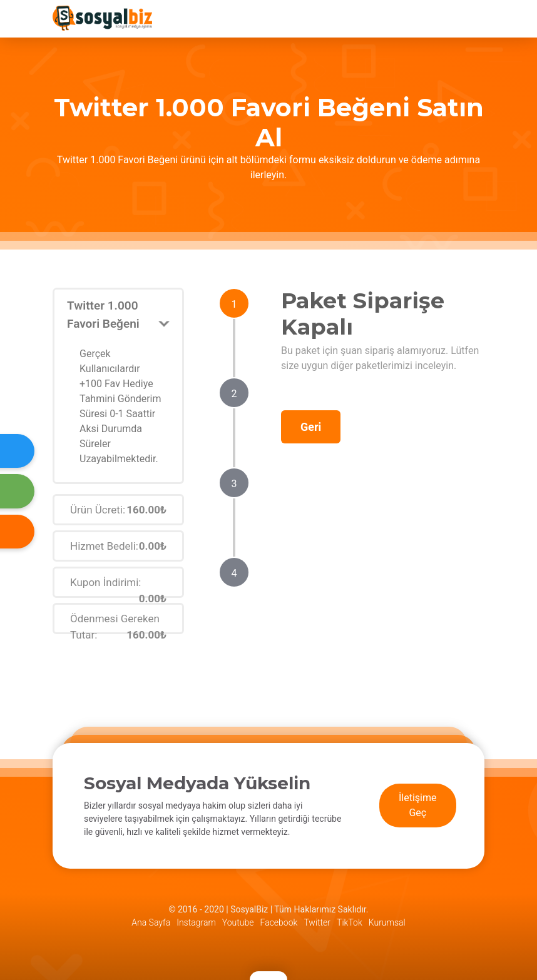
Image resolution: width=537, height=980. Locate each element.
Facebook (279, 922)
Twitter (317, 922)
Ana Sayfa (151, 922)
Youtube (238, 922)
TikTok (350, 922)
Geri (311, 427)
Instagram (196, 922)
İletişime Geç (418, 805)
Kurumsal (387, 922)
